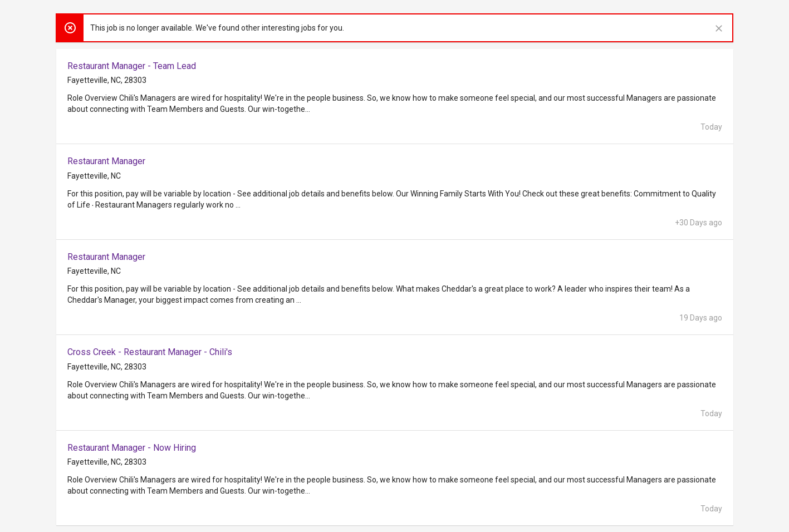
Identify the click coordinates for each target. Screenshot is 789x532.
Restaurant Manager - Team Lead (132, 66)
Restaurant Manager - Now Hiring (132, 448)
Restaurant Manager (106, 161)
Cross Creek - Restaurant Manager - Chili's (150, 352)
